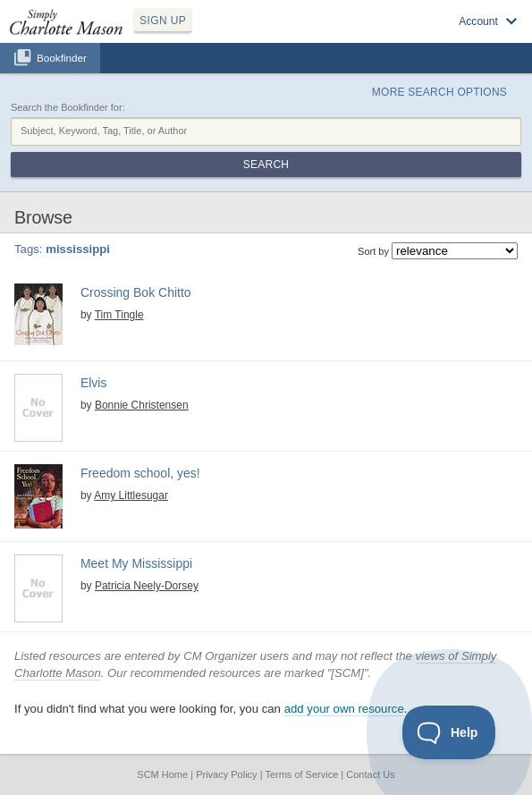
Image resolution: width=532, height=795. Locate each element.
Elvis (94, 383)
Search (266, 165)
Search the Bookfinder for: (68, 107)
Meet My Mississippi (136, 563)
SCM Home (162, 774)
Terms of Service (301, 774)
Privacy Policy (226, 774)
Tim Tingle (119, 315)
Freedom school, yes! (140, 473)
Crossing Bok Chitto (136, 292)
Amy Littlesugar (131, 495)
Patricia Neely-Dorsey (147, 586)
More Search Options (439, 92)
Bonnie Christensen (142, 405)
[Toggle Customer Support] (449, 732)
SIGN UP (163, 21)
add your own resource (344, 709)
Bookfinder (62, 58)
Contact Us (370, 774)
